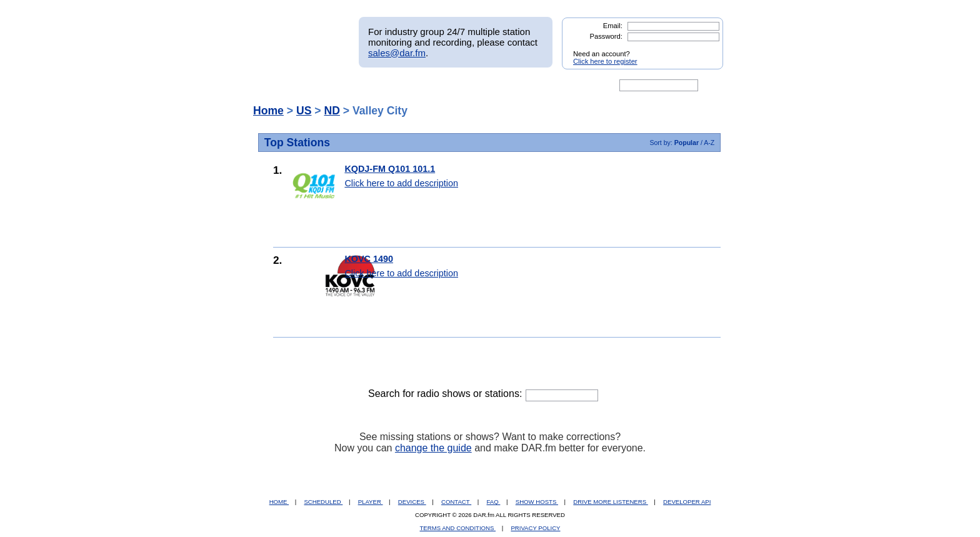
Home (268, 111)
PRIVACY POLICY (535, 528)
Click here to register (605, 61)
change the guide (433, 448)
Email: (613, 26)
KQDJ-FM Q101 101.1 (390, 169)
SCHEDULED (323, 502)
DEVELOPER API (687, 502)
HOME (279, 502)
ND (332, 111)
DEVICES (412, 502)
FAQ (494, 502)
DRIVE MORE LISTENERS (610, 502)
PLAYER (371, 502)
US (304, 111)
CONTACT (456, 502)
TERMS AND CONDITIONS (458, 528)
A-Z (709, 143)
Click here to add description (401, 183)
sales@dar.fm (397, 53)
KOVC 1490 (369, 259)
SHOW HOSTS (537, 502)
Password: (606, 36)
